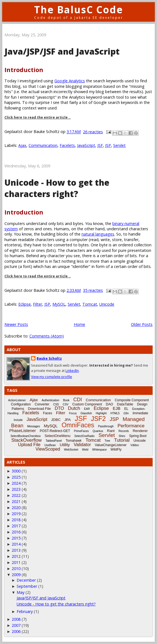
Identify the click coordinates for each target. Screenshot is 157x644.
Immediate (140, 413)
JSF (100, 145)
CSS (56, 404)
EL (126, 409)
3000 (16, 471)
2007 (16, 625)
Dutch (74, 408)
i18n (126, 413)
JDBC (56, 420)
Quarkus (98, 431)
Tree (107, 441)
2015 (16, 538)
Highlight (101, 413)
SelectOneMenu (58, 436)
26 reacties (93, 132)
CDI (78, 400)
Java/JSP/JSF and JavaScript (62, 51)
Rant (111, 431)
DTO (59, 408)
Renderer (140, 431)
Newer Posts (16, 324)
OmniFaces (78, 425)
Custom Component (87, 404)
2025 (16, 477)
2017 (16, 526)
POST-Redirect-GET (55, 431)
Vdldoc (135, 445)
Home (79, 324)
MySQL (59, 304)
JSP (108, 145)
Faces (48, 413)
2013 (16, 550)
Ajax (22, 145)
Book (66, 400)
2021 (16, 501)
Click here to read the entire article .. (38, 117)
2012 (16, 556)
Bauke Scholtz (49, 358)
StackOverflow (27, 440)
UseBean (50, 445)
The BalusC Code (79, 10)
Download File (39, 409)
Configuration (21, 404)
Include (18, 420)
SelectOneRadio (84, 436)
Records (124, 431)
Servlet (119, 145)
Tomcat (90, 304)
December (26, 580)
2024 (16, 483)
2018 (16, 520)
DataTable (125, 404)
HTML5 (115, 413)
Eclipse (25, 304)
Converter (42, 404)
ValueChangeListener (111, 445)
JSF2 (98, 419)
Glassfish (86, 413)
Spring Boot (138, 436)
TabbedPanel (54, 441)
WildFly (116, 449)
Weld (85, 450)
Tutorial (122, 440)
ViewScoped (48, 449)
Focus (73, 413)
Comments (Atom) (47, 336)
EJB (117, 408)
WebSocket (71, 450)
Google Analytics (70, 81)
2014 (16, 544)
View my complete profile (52, 377)
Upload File (29, 445)
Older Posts (142, 324)
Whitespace (99, 450)
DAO (110, 404)
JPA (68, 420)
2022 (16, 495)
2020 (16, 508)
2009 (16, 575)
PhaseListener (22, 430)
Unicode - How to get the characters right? (57, 188)
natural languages (98, 234)
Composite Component (132, 400)
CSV (66, 404)
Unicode (107, 304)
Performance (131, 426)
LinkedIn (72, 371)
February (25, 611)
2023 (16, 489)
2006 (16, 631)
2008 (16, 619)
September (27, 586)
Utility (65, 445)
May (21, 592)
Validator (82, 445)
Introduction (24, 70)
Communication (43, 145)
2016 (16, 532)
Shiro (122, 436)
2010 (16, 568)
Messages (34, 426)
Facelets (67, 145)
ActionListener (17, 400)
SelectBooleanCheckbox (26, 436)
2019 (16, 514)
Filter (38, 304)
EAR (87, 409)
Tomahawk (74, 441)
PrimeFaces (81, 431)
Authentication (50, 400)
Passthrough (106, 426)
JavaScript (86, 145)
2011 (16, 562)
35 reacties (93, 290)
